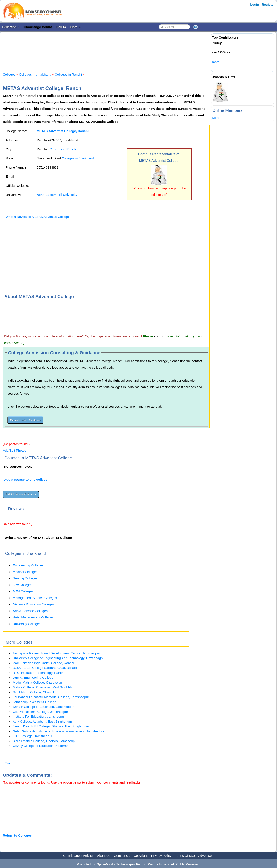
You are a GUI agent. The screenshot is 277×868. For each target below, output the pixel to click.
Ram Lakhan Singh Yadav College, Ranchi (43, 663)
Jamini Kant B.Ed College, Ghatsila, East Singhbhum (51, 726)
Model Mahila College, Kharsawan (37, 682)
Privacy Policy (161, 856)
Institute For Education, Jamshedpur (39, 716)
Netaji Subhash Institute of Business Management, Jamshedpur (59, 731)
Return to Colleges (17, 835)
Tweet (9, 763)
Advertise (205, 856)
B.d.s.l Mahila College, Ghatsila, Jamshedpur (45, 741)
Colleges (9, 74)
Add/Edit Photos (14, 450)
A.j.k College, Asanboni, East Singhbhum (42, 721)
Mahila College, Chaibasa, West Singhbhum (44, 687)
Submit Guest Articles (78, 856)
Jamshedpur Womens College (35, 702)
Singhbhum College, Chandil (33, 692)
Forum (61, 27)
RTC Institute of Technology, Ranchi (39, 673)
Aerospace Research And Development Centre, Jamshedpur (56, 653)
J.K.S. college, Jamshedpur (33, 736)
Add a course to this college (26, 479)
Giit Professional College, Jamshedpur (40, 712)
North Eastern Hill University (57, 195)
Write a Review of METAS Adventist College (37, 217)
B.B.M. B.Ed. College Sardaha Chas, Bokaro (45, 668)
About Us (104, 856)
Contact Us (122, 856)
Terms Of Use (185, 856)
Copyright (141, 856)
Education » (11, 27)
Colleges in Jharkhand (35, 74)
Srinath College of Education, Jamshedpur (43, 707)
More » (75, 27)
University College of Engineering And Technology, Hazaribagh (58, 658)
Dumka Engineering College (33, 677)
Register (268, 4)
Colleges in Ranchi (68, 74)
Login (255, 4)
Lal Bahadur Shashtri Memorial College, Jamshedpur (51, 697)
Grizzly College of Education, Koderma (41, 746)
